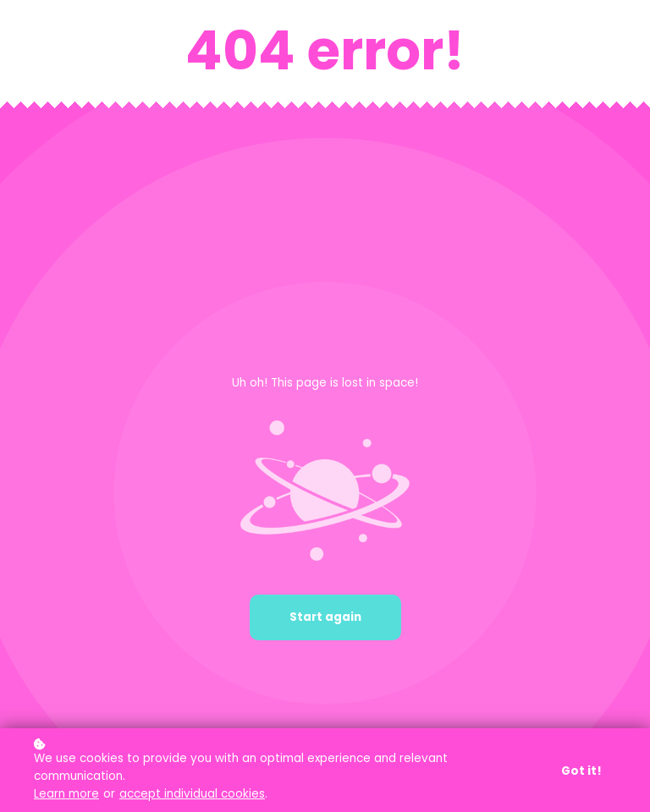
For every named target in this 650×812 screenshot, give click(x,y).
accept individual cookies (192, 794)
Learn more (66, 794)
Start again (325, 617)
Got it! (581, 771)
